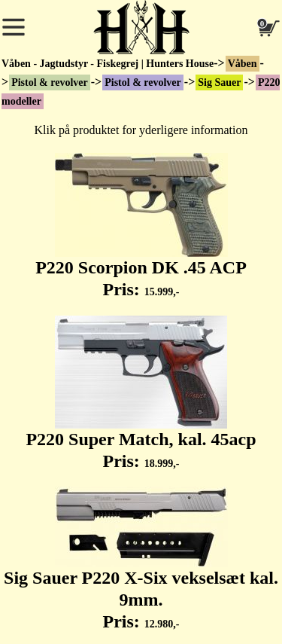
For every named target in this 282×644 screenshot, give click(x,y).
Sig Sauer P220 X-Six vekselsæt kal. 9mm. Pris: (141, 559)
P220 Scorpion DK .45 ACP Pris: (141, 226)
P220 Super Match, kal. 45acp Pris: (141, 393)
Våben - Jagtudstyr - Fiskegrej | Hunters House (108, 64)
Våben (243, 64)
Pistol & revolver (50, 82)
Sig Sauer (219, 82)
